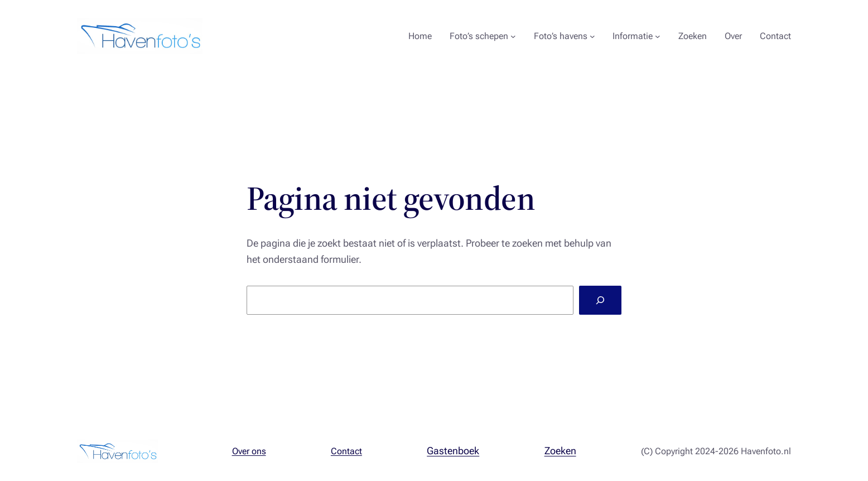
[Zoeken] (600, 300)
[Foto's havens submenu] (592, 36)
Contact (346, 451)
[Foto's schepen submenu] (513, 36)
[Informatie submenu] (658, 36)
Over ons (249, 451)
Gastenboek (453, 451)
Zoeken (560, 451)
